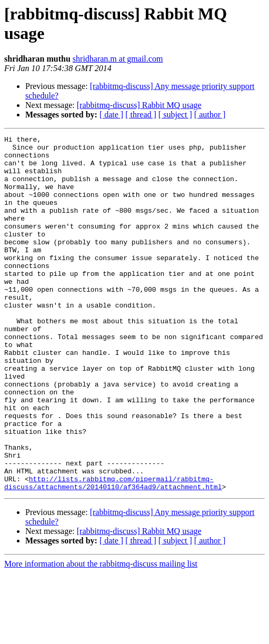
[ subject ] (175, 115)
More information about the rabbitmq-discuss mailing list (101, 635)
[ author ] (210, 115)
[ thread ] (141, 115)
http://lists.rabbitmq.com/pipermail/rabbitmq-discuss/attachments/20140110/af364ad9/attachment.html (113, 553)
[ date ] (111, 115)
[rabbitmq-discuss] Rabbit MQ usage (139, 105)
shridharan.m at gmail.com (118, 59)
